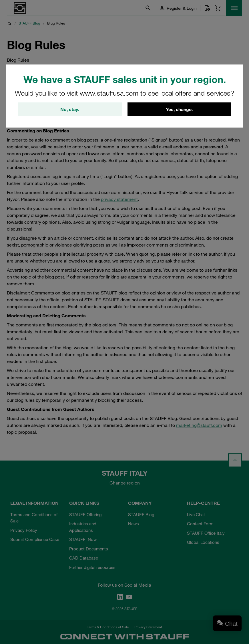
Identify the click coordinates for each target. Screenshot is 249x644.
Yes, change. (179, 109)
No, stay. (70, 109)
